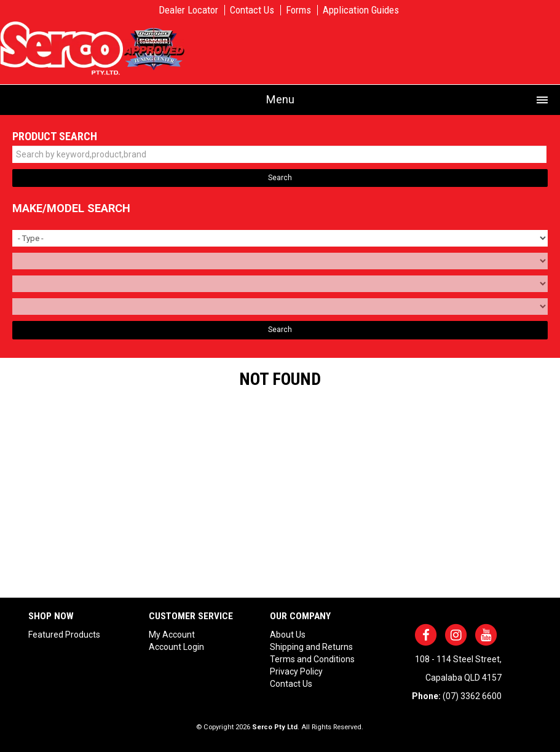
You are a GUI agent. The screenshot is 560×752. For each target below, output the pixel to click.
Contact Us (252, 10)
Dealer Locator (188, 10)
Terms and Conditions (312, 659)
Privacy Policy (296, 671)
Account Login (176, 647)
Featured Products (64, 635)
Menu (280, 99)
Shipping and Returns (311, 647)
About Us (288, 635)
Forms (298, 10)
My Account (172, 635)
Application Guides (361, 10)
